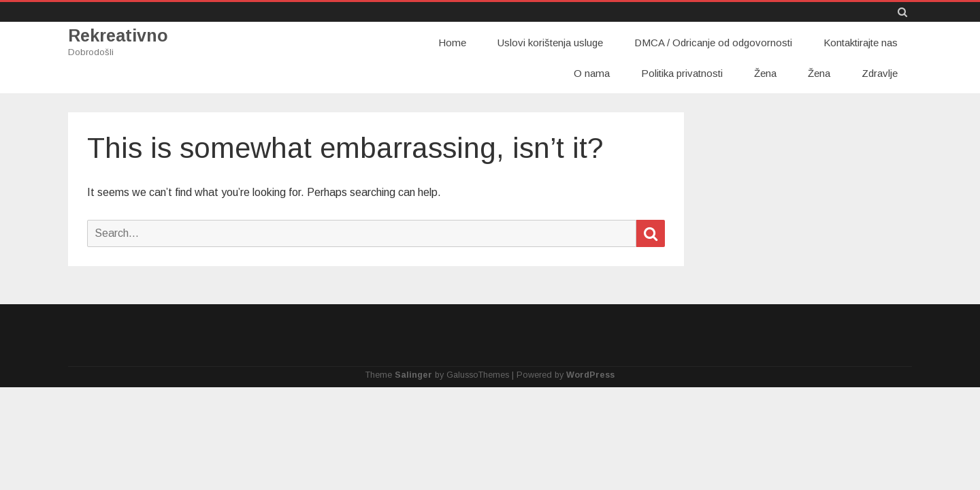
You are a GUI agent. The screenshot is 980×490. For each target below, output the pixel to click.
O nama (592, 73)
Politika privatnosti (682, 73)
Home (452, 43)
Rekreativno (118, 36)
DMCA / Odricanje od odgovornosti (713, 43)
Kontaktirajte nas (861, 43)
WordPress (590, 375)
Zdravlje (880, 73)
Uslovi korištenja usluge (550, 43)
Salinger (413, 375)
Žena (765, 73)
